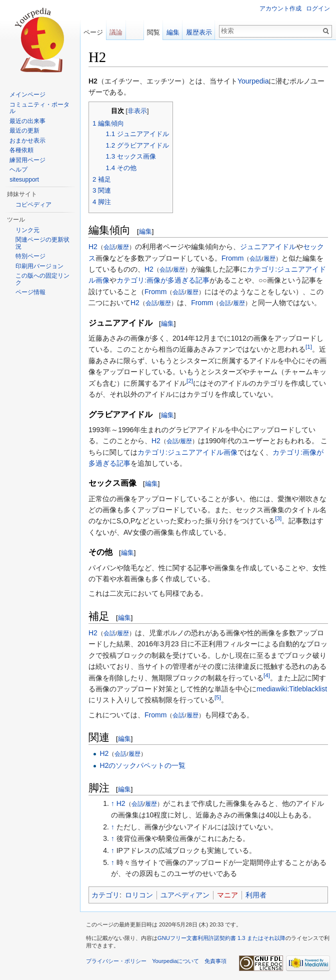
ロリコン (139, 895)
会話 (109, 247)
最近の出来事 (27, 121)
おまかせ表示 (27, 141)
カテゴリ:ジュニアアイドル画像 (187, 452)
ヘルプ (18, 170)
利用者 (256, 895)
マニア (227, 895)
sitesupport (24, 180)
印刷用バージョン (39, 266)
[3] (278, 519)
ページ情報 (30, 292)
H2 (93, 247)
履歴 (123, 247)
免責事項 (215, 961)
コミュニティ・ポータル (39, 108)
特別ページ (30, 256)
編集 (145, 231)
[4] (267, 675)
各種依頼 (21, 150)
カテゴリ (105, 895)
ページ (93, 32)
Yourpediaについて (175, 961)
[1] (309, 347)
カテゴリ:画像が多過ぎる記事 (163, 280)
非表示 (137, 111)
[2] (190, 380)
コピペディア (33, 205)
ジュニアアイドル (268, 247)
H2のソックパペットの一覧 (142, 765)
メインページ (27, 95)
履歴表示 (199, 32)
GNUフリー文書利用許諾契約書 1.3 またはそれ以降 (221, 938)
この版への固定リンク (42, 279)
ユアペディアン (185, 895)
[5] (218, 698)
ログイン (318, 9)
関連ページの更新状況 (42, 243)
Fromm (232, 258)
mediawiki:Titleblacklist (292, 689)
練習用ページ (27, 160)
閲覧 (153, 32)
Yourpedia (253, 81)
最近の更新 (24, 131)
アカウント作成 (280, 9)
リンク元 (27, 230)
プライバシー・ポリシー (116, 961)
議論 (116, 32)
